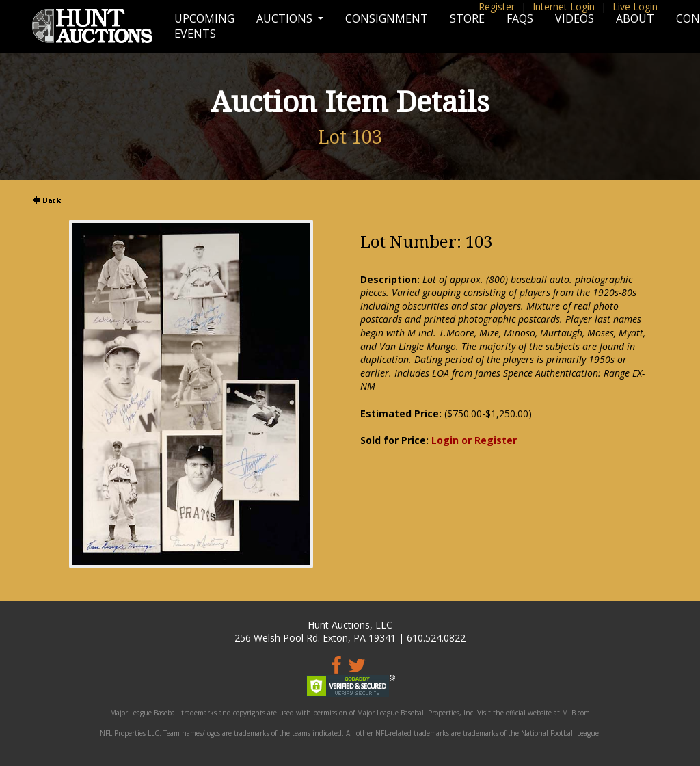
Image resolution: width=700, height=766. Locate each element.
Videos (575, 18)
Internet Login (564, 6)
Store (467, 18)
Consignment (387, 18)
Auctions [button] (286, 18)
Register (497, 6)
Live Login (635, 6)
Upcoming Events (204, 26)
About (635, 18)
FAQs (520, 18)
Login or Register (474, 440)
